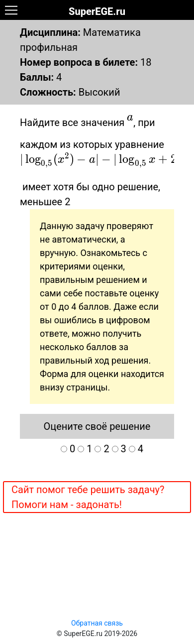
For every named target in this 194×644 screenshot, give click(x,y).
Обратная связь (97, 623)
